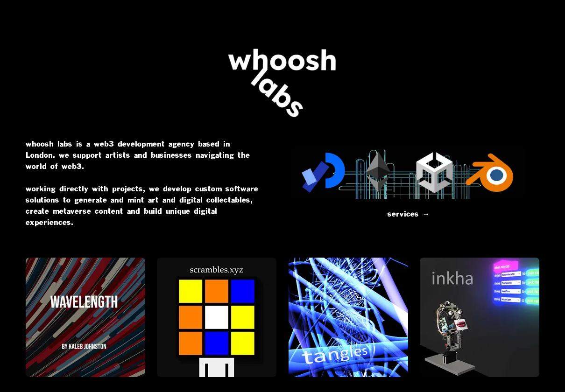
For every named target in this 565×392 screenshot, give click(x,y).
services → (409, 182)
